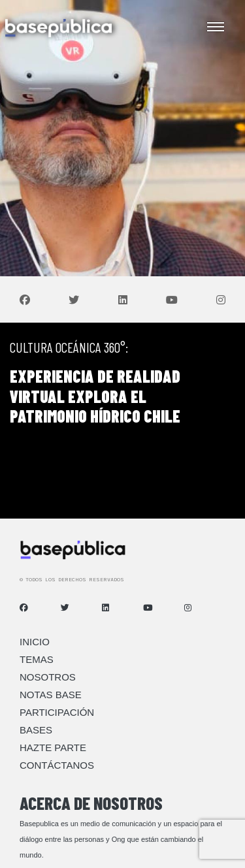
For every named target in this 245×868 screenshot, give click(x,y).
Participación (57, 712)
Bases (36, 730)
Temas (37, 659)
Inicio (35, 642)
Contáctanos (57, 765)
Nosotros (48, 677)
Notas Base (51, 695)
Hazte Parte (53, 747)
